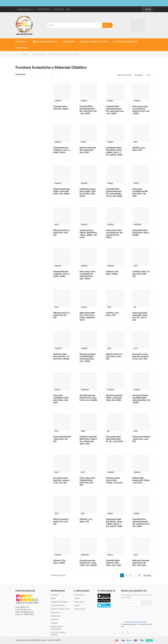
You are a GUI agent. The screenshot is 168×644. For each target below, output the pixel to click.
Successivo (147, 575)
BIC (135, 307)
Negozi (53, 598)
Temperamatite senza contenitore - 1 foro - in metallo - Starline (62, 150)
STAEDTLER (138, 224)
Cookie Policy (55, 616)
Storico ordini (79, 602)
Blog (68, 9)
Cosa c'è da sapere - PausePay (58, 634)
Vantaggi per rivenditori (59, 602)
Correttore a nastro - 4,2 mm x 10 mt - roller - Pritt (141, 274)
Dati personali (79, 595)
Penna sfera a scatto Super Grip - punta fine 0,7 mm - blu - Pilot (61, 480)
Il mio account (79, 609)
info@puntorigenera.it (25, 9)
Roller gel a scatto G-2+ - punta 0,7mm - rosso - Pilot (115, 356)
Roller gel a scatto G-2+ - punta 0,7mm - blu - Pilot (62, 315)
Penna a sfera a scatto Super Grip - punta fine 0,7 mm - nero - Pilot (141, 356)
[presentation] (137, 614)
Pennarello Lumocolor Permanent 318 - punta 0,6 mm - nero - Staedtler (88, 398)
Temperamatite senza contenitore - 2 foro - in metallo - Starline (62, 274)
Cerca (107, 25)
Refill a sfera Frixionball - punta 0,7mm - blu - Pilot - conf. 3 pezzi (141, 563)
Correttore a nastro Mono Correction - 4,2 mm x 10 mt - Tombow (61, 356)
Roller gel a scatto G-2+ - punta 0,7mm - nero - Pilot (62, 232)
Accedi (147, 9)
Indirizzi (77, 598)
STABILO (84, 100)
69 (139, 575)
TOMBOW (58, 348)
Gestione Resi (59, 9)
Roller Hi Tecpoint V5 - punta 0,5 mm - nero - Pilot (61, 521)
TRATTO (136, 183)
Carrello (77, 605)
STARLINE (58, 100)
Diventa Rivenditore (58, 605)
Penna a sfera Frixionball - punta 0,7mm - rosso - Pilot (141, 439)
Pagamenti (54, 619)
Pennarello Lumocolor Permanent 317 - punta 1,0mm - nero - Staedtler (88, 563)
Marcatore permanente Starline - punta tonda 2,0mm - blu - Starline (114, 398)
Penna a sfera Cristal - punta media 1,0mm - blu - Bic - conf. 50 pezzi (114, 439)
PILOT (57, 224)
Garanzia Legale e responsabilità (57, 628)
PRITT (136, 142)
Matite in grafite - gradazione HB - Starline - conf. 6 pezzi (141, 480)
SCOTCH (84, 307)
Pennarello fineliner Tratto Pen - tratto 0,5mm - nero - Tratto (114, 563)
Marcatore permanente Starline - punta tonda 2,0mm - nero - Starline (61, 191)
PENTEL (84, 142)
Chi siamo (54, 595)
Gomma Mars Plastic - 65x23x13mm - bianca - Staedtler (141, 232)
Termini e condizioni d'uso (60, 609)
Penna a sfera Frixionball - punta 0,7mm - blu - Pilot (62, 439)
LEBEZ (83, 431)
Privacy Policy (56, 612)
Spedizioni (54, 623)
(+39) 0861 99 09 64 (43, 9)
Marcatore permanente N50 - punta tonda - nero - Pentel (88, 150)
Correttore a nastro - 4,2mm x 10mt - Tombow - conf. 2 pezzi (114, 480)
